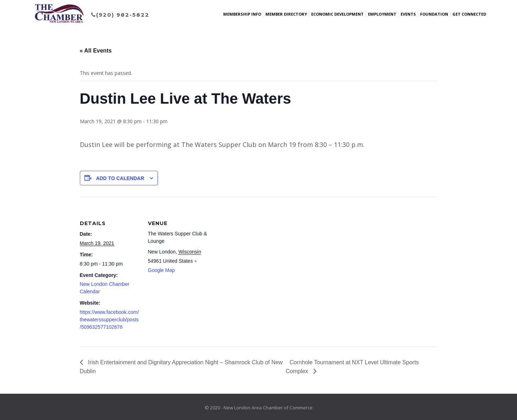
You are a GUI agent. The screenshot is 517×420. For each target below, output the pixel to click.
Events (408, 14)
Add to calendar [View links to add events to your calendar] (120, 178)
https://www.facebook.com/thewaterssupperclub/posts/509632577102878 (109, 320)
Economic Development (337, 14)
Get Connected (469, 14)
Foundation (434, 14)
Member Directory (286, 14)
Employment (382, 14)
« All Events (96, 51)
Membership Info (242, 14)
